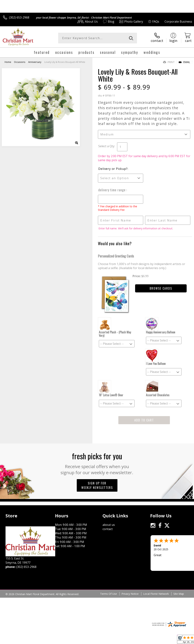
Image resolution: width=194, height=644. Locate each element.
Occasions (20, 62)
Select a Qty (106, 146)
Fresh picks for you (97, 463)
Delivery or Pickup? (113, 169)
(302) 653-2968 (19, 17)
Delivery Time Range (112, 190)
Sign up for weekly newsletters (97, 485)
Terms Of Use (109, 594)
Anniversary (35, 62)
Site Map (179, 594)
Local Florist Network (156, 594)
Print (169, 62)
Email (184, 62)
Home (8, 62)
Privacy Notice (130, 594)
